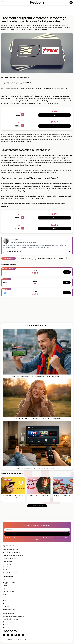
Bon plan (61, 258)
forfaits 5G (63, 204)
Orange (5, 586)
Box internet (7, 564)
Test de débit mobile (9, 570)
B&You (5, 600)
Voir (54, 115)
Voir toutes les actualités (37, 506)
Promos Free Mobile (9, 558)
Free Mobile (59, 98)
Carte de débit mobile (10, 573)
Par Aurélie (5, 77)
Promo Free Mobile (25, 258)
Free (4, 580)
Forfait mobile (7, 561)
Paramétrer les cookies (10, 619)
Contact (5, 625)
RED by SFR (7, 597)
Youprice (6, 606)
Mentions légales (8, 613)
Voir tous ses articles (12, 252)
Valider (37, 534)
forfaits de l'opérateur (28, 103)
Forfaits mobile (9, 258)
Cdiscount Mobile (8, 591)
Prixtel (5, 594)
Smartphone (7, 567)
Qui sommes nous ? (9, 622)
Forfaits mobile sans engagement (14, 555)
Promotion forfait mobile (45, 258)
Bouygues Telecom (9, 583)
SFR (4, 589)
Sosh (4, 603)
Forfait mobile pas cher (10, 549)
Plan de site (7, 628)
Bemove (27, 640)
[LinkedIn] (69, 252)
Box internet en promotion (11, 552)
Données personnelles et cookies (14, 616)
